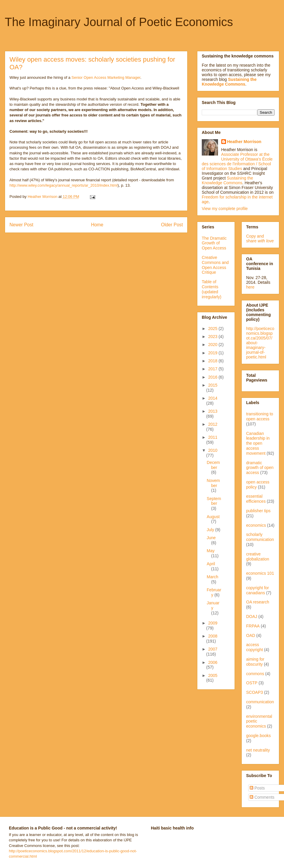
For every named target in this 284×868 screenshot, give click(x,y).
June (211, 538)
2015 (213, 385)
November (213, 483)
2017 (213, 369)
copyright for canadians (258, 590)
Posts (257, 788)
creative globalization (258, 556)
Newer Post (21, 225)
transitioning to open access (260, 416)
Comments (262, 797)
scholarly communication (260, 537)
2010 (213, 450)
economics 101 (260, 573)
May (211, 551)
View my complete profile (225, 209)
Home (97, 225)
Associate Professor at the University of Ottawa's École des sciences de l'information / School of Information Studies (237, 161)
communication (260, 702)
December (213, 465)
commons (255, 674)
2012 (213, 424)
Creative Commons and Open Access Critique (215, 265)
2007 (213, 649)
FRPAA (253, 626)
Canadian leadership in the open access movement (258, 443)
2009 (213, 623)
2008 (213, 636)
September (214, 501)
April (211, 564)
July (211, 530)
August (213, 517)
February (214, 592)
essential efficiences (256, 499)
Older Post (172, 225)
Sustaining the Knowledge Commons (227, 180)
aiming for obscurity (255, 662)
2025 (213, 329)
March (213, 577)
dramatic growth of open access (260, 468)
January (213, 605)
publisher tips (258, 511)
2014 (213, 398)
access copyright (255, 647)
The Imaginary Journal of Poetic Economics (119, 22)
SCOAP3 (255, 692)
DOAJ (252, 616)
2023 (213, 337)
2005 (213, 675)
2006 (213, 662)
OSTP (252, 683)
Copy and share (260, 238)
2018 (213, 361)
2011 (213, 437)
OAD (251, 635)
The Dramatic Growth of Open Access (214, 243)
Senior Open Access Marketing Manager (106, 77)
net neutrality (258, 750)
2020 (213, 345)
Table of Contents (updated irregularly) (212, 289)
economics (256, 525)
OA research (258, 602)
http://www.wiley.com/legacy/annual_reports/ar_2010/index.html (63, 185)
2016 (213, 377)
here (250, 287)
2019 (213, 353)
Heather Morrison (244, 142)
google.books (258, 736)
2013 (213, 411)
